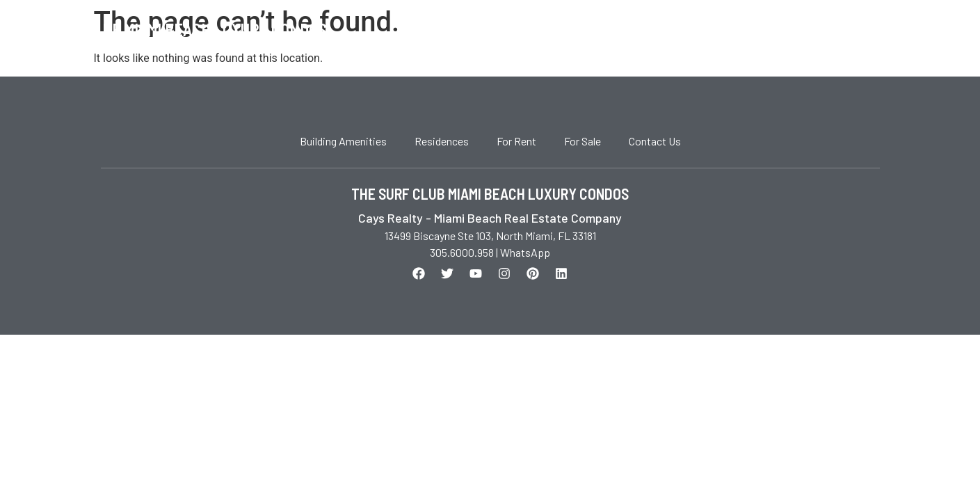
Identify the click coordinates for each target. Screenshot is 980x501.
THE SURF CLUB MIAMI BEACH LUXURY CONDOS (490, 193)
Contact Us (846, 30)
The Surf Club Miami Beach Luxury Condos (170, 30)
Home (638, 30)
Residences (442, 141)
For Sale (768, 30)
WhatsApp (525, 252)
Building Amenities (343, 141)
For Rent (698, 30)
